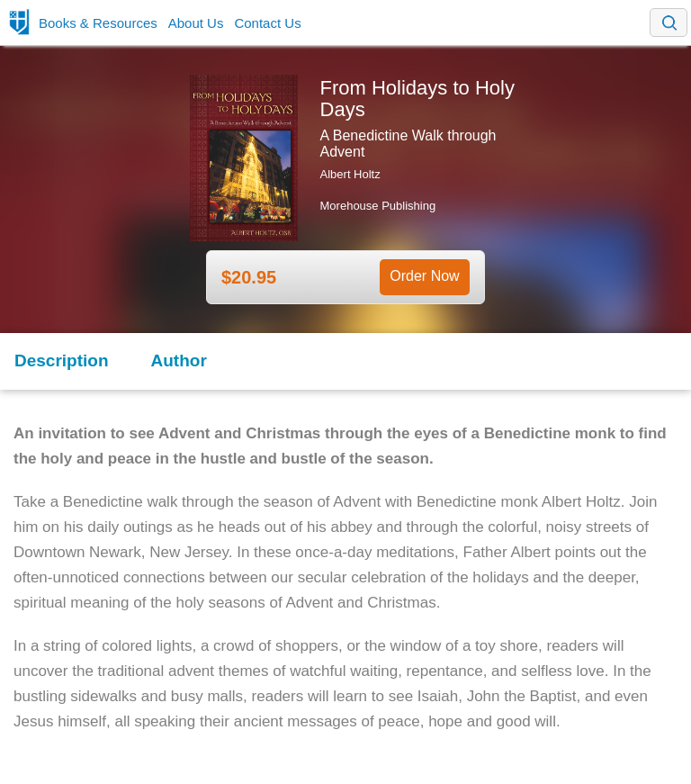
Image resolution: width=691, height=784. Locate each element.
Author (179, 360)
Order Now (424, 276)
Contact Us (267, 23)
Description (62, 360)
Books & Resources (98, 23)
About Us (196, 23)
